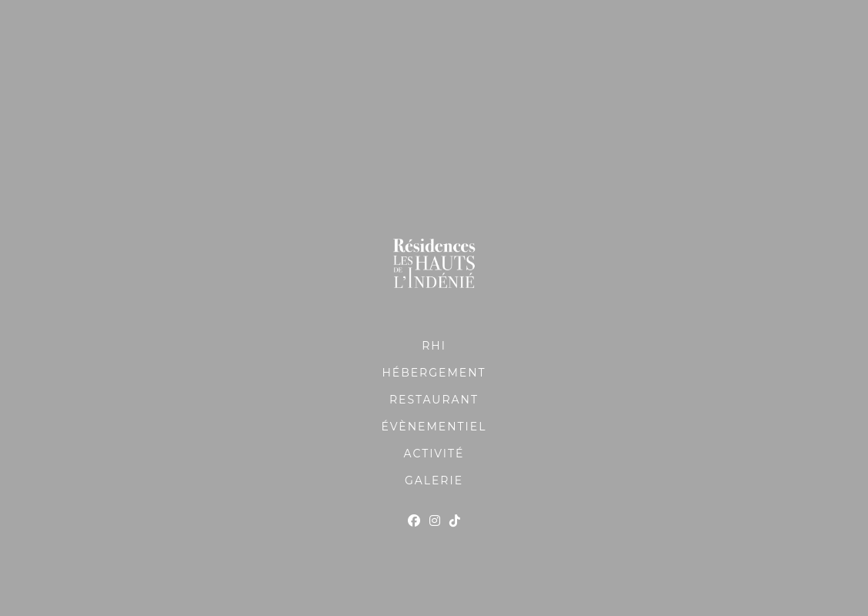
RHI (434, 346)
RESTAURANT (434, 400)
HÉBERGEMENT (434, 373)
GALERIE (434, 480)
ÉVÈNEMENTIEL (434, 427)
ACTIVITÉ (434, 454)
